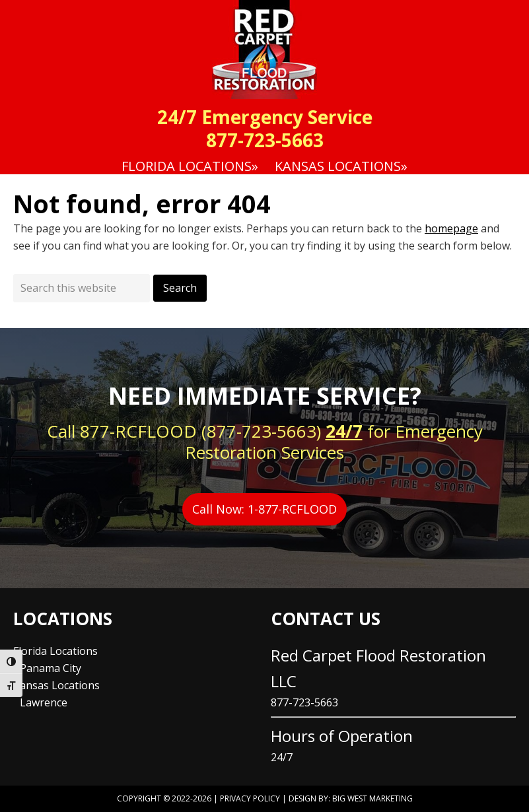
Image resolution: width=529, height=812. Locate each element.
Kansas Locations (56, 685)
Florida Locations (55, 651)
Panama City (51, 668)
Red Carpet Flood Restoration (264, 50)
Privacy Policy (250, 798)
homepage (451, 228)
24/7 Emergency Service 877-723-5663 (265, 128)
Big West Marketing (372, 798)
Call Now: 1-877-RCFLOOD (264, 509)
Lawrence (44, 702)
